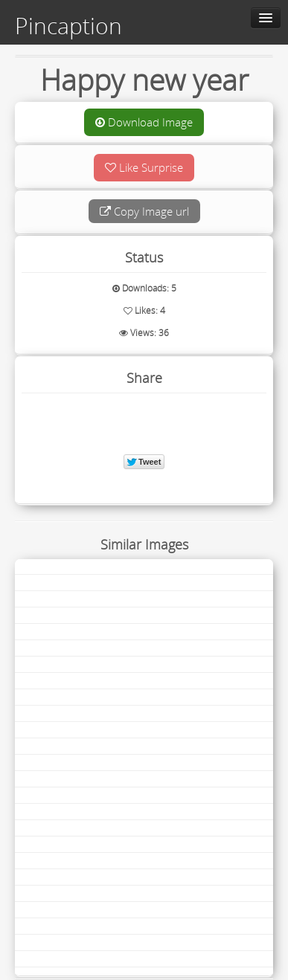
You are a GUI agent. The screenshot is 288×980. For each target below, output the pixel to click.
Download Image (144, 122)
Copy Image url (144, 211)
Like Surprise (144, 167)
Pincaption (68, 26)
